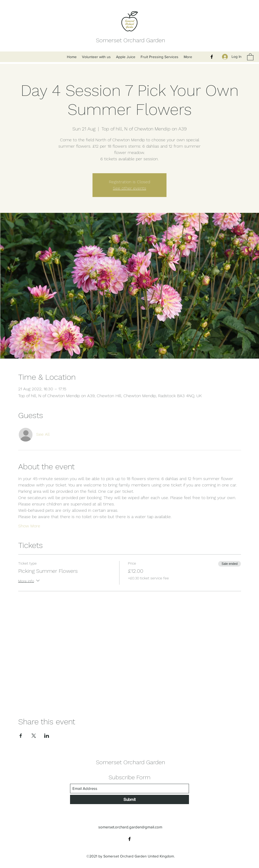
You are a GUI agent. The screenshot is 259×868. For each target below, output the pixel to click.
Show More (29, 526)
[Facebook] (212, 57)
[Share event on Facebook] (21, 736)
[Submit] (129, 799)
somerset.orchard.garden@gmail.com (130, 827)
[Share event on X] (34, 736)
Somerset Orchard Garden (131, 40)
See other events (129, 188)
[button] (250, 57)
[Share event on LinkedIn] (47, 736)
